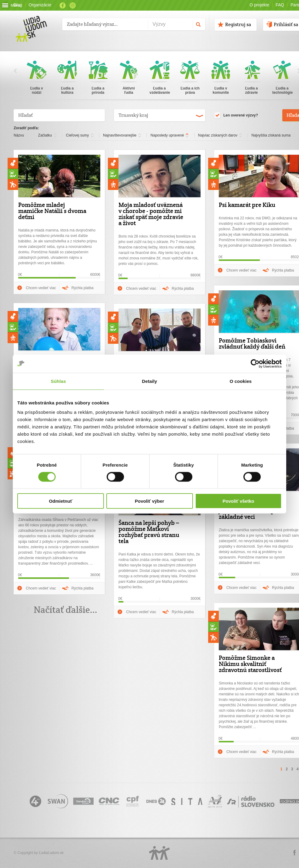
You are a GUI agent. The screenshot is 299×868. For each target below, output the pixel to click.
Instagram (73, 5)
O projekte (259, 5)
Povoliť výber (149, 501)
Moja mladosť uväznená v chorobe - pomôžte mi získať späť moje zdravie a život (151, 214)
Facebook (63, 5)
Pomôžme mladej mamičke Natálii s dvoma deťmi (52, 211)
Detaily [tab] (149, 381)
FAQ (280, 5)
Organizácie (40, 5)
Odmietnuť (61, 501)
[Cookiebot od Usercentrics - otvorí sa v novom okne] (255, 363)
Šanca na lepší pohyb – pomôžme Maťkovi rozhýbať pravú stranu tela (149, 532)
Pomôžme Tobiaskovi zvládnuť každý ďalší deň (252, 343)
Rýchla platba (82, 288)
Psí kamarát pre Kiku (247, 205)
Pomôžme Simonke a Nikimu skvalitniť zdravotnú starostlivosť (250, 664)
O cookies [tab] (241, 381)
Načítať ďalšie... (65, 610)
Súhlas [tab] (58, 381)
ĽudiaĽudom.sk (51, 853)
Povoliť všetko (239, 501)
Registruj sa (238, 24)
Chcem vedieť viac (41, 288)
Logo (160, 853)
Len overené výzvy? (236, 116)
